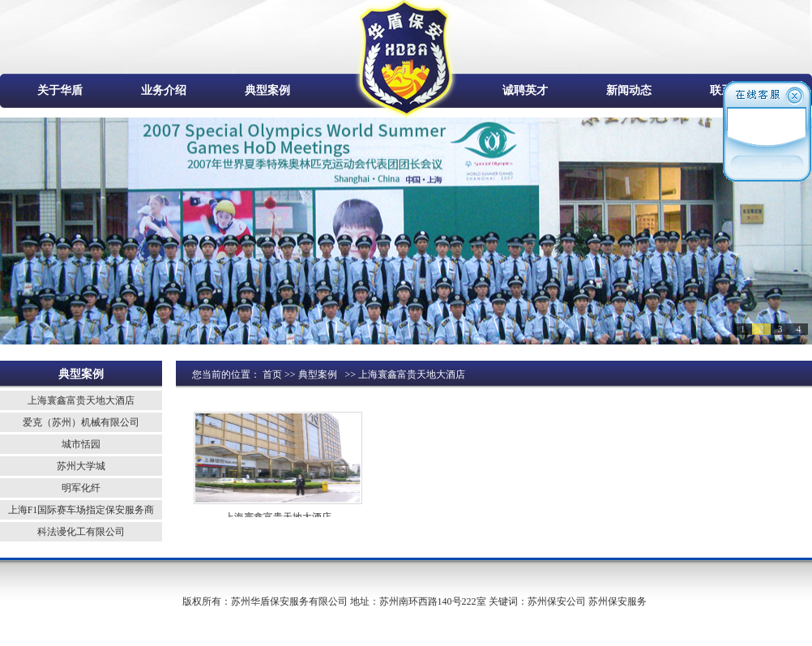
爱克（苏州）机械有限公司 (81, 422)
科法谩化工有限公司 (81, 532)
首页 (272, 374)
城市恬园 (81, 444)
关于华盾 (60, 90)
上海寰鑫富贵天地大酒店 (81, 400)
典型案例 (267, 90)
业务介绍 (164, 90)
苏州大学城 (81, 466)
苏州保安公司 (557, 601)
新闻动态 (629, 90)
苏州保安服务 (618, 601)
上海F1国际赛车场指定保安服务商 (81, 510)
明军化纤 (81, 488)
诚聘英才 (525, 90)
